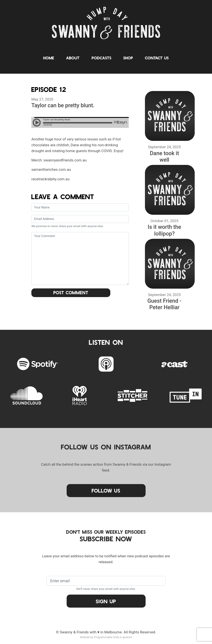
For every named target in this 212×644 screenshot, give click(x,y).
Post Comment (71, 293)
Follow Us (106, 490)
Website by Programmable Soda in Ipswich (106, 637)
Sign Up (106, 601)
